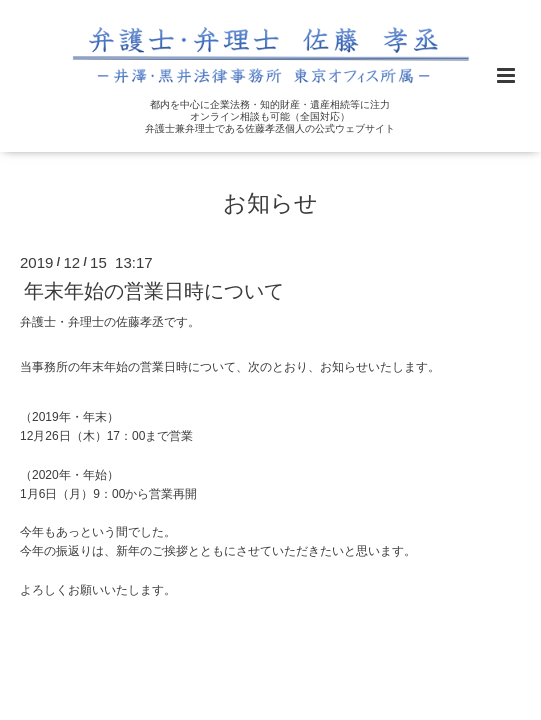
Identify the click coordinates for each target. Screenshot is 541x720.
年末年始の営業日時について (154, 291)
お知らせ (270, 202)
